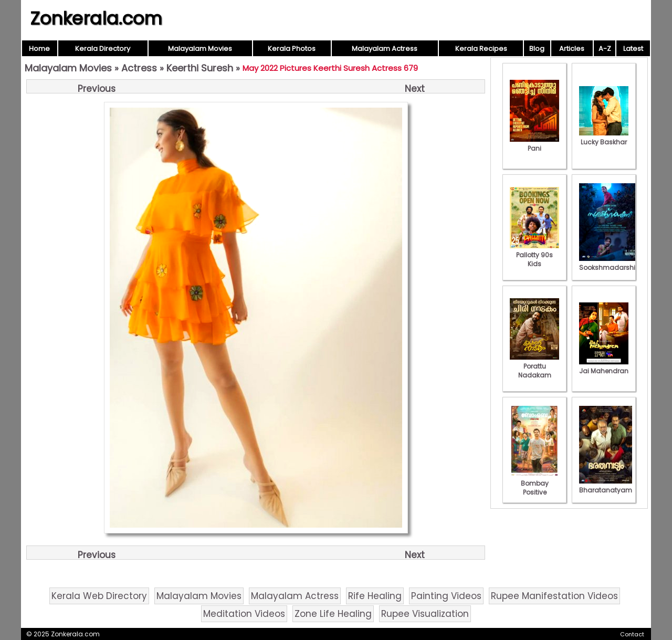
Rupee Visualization (425, 614)
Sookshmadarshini (610, 263)
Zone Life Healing (333, 614)
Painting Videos (446, 596)
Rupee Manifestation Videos (554, 596)
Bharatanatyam (606, 486)
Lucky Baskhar (604, 138)
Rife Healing (375, 596)
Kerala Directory (103, 49)
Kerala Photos (292, 49)
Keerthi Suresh (200, 68)
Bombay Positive (534, 483)
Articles (572, 49)
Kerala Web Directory (99, 596)
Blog (537, 49)
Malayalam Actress (385, 49)
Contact (632, 634)
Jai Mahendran (604, 366)
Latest (633, 49)
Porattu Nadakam (534, 366)
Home (39, 49)
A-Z (605, 49)
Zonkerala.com (96, 18)
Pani (534, 144)
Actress (139, 68)
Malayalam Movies (200, 49)
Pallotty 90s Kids (534, 255)
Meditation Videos (244, 614)
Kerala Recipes (481, 49)
